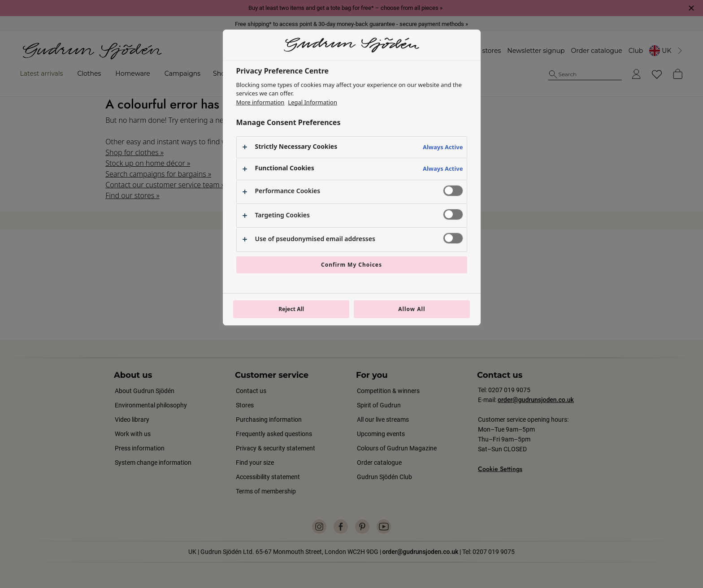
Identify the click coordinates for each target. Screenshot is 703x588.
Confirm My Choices (351, 265)
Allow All (412, 309)
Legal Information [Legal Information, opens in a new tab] (312, 102)
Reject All (291, 309)
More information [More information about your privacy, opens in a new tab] (260, 102)
